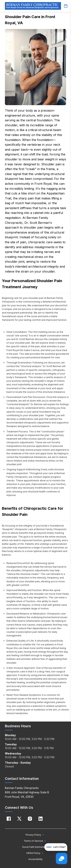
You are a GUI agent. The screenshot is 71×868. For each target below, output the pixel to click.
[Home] (33, 6)
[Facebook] (9, 819)
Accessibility (35, 859)
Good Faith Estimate (35, 847)
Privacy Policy (35, 835)
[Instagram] (30, 819)
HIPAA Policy (35, 853)
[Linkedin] (41, 819)
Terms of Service (35, 841)
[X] (19, 819)
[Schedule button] (66, 6)
